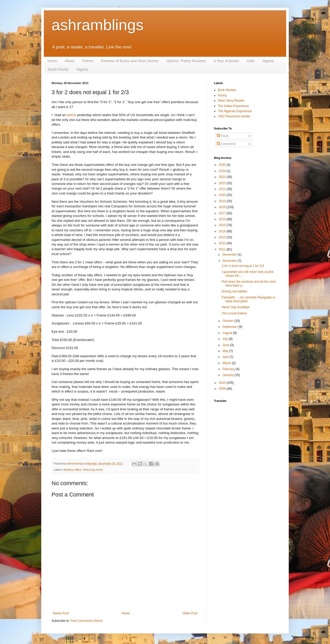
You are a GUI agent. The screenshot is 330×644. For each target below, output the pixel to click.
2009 (223, 389)
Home (52, 61)
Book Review (227, 90)
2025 (223, 165)
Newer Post (61, 613)
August (228, 333)
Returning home (93, 470)
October (228, 321)
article (71, 115)
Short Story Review (231, 101)
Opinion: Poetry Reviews (186, 61)
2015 (223, 225)
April (226, 357)
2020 (223, 195)
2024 (223, 171)
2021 (223, 189)
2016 (223, 219)
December (230, 255)
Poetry (222, 95)
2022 (223, 183)
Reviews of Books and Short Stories (130, 61)
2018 (223, 207)
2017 (223, 213)
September (230, 327)
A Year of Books (226, 61)
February (229, 369)
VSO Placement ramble (234, 116)
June (226, 345)
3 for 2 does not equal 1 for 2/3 (243, 266)
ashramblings (98, 25)
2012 (223, 243)
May (226, 351)
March (227, 363)
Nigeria (268, 61)
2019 (223, 201)
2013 (223, 237)
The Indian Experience (233, 106)
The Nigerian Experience (235, 111)
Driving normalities (234, 291)
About (69, 61)
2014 (223, 231)
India (251, 61)
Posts (223, 136)
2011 (223, 249)
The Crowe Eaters (234, 313)
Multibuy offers (72, 470)
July (226, 339)
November (230, 261)
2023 (223, 177)
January (228, 375)
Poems (88, 61)
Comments (226, 144)
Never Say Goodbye (236, 307)
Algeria (82, 69)
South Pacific (58, 69)
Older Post (190, 613)
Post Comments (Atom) (86, 621)
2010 (223, 383)
